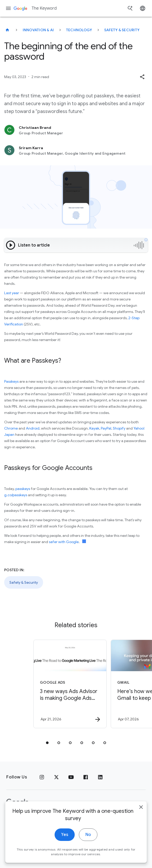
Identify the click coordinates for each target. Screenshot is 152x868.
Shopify (119, 428)
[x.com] (56, 777)
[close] (141, 808)
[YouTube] (71, 777)
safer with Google (64, 542)
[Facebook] (86, 777)
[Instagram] (42, 777)
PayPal (106, 428)
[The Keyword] (7, 30)
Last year (12, 293)
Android (33, 428)
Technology (79, 30)
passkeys (23, 489)
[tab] (47, 743)
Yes (65, 835)
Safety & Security (122, 30)
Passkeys (11, 381)
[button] (142, 77)
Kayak (94, 428)
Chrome (11, 428)
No (88, 835)
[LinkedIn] (100, 777)
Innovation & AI (38, 30)
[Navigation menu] (8, 8)
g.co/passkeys (16, 495)
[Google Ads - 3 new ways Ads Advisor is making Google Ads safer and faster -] (70, 684)
